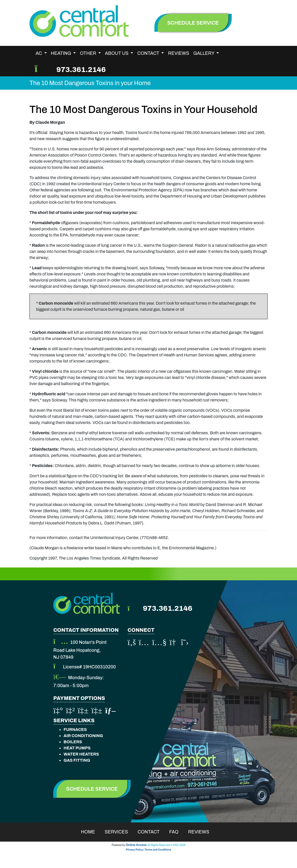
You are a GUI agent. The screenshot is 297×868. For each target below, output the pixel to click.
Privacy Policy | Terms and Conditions (148, 850)
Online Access (136, 845)
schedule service (193, 23)
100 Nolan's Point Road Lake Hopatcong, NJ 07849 (80, 650)
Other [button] (88, 53)
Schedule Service (92, 789)
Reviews (179, 53)
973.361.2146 (81, 70)
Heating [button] (62, 53)
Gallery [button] (204, 53)
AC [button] (39, 53)
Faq (177, 832)
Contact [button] (149, 53)
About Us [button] (117, 53)
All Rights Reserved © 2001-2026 (166, 845)
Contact (152, 832)
